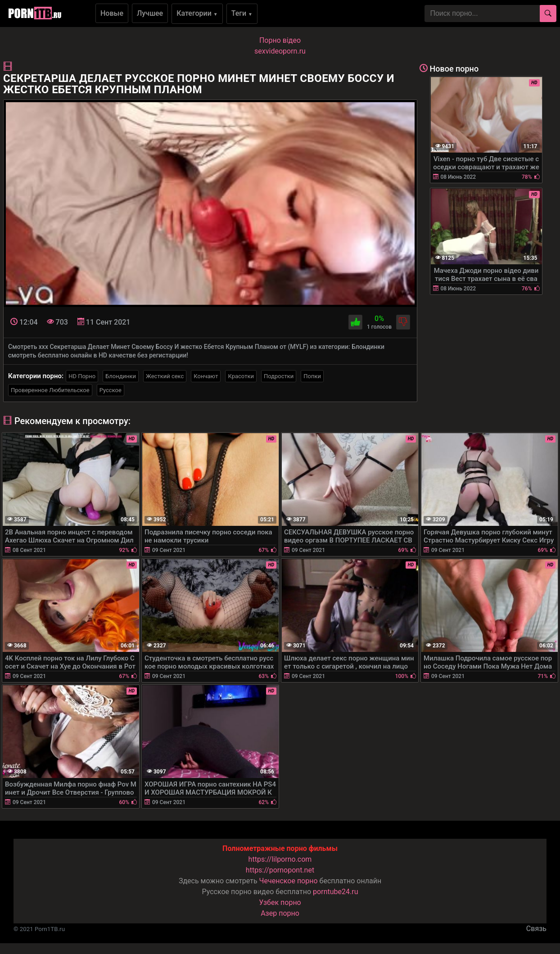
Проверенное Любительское (50, 390)
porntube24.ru (335, 892)
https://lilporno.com (280, 859)
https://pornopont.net (280, 870)
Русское (111, 390)
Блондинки (121, 376)
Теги (242, 13)
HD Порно (82, 376)
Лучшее (150, 13)
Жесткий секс (165, 376)
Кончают (206, 376)
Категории (197, 13)
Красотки (241, 376)
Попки (312, 376)
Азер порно (280, 913)
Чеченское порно (289, 881)
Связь (536, 929)
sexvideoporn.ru (280, 51)
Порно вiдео (280, 40)
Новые (112, 13)
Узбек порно (280, 902)
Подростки (279, 376)
